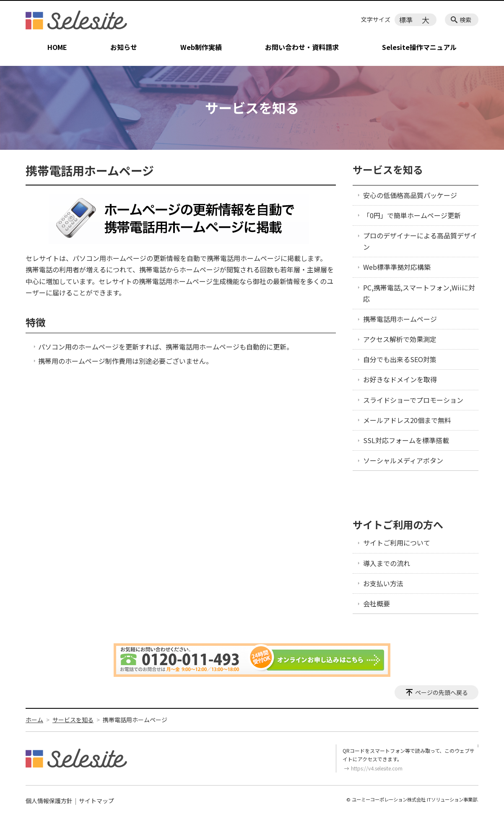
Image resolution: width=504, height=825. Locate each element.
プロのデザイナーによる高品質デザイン (420, 241)
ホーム (34, 720)
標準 (406, 20)
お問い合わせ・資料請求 (302, 47)
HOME (57, 47)
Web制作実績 (201, 47)
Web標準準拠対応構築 (397, 267)
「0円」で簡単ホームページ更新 (412, 215)
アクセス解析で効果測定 (400, 339)
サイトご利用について (397, 543)
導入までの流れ (387, 563)
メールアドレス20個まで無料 (407, 420)
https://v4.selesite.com (377, 768)
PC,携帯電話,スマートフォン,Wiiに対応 (419, 293)
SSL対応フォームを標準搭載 (406, 440)
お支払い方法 (383, 583)
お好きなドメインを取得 (400, 379)
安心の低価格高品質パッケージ (410, 195)
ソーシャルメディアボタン (403, 460)
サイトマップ (96, 801)
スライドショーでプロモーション (413, 400)
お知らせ (124, 47)
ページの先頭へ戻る (442, 692)
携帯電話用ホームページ (400, 319)
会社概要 (377, 603)
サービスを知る (388, 169)
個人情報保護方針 (49, 801)
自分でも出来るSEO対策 (400, 359)
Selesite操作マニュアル (419, 47)
